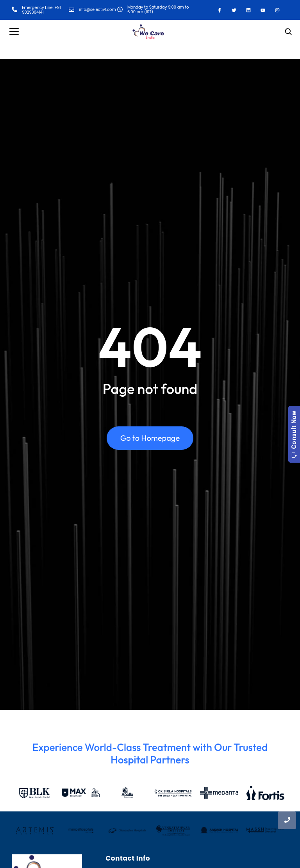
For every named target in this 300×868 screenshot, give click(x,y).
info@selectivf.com (97, 10)
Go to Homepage (150, 438)
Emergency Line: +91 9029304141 (41, 10)
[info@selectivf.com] (71, 10)
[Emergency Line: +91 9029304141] (14, 10)
